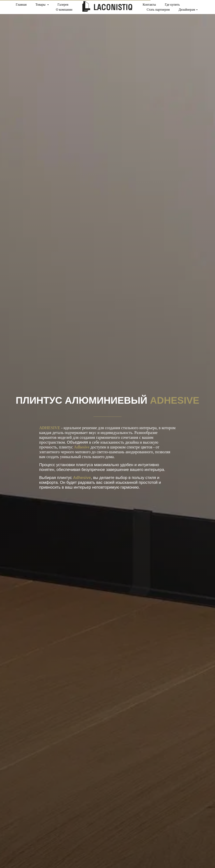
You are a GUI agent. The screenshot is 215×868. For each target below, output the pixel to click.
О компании (64, 10)
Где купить (172, 5)
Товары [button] (41, 5)
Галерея (63, 5)
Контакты (149, 5)
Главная (21, 5)
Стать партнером (158, 10)
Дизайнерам (187, 10)
